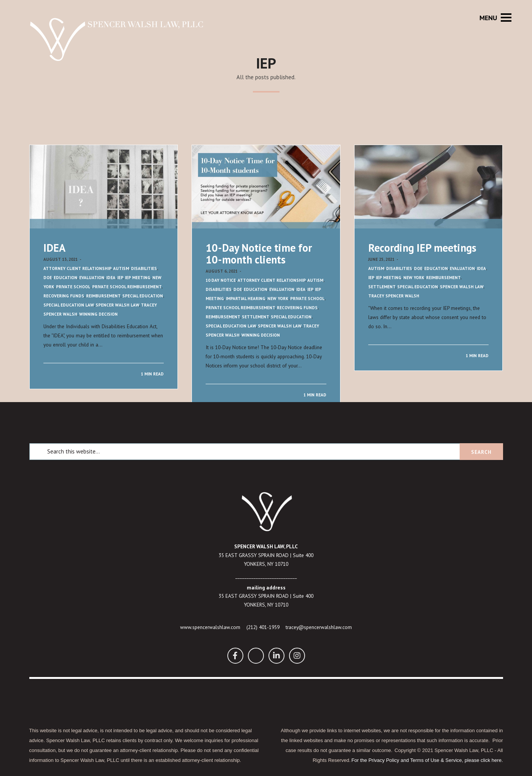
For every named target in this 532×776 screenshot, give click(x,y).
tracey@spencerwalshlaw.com (319, 627)
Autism (121, 268)
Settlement (255, 317)
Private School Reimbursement (127, 287)
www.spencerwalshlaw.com (210, 627)
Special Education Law (69, 305)
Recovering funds (64, 296)
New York (278, 299)
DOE (48, 278)
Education (66, 278)
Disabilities (144, 268)
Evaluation (92, 278)
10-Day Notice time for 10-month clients (259, 254)
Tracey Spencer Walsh (394, 296)
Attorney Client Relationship (77, 268)
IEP (120, 278)
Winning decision (98, 314)
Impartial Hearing (246, 299)
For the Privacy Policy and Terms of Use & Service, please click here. (427, 760)
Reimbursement (103, 296)
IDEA (54, 248)
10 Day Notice (221, 280)
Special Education (143, 296)
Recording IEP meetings (422, 248)
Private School (73, 287)
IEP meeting (138, 278)
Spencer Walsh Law (117, 305)
